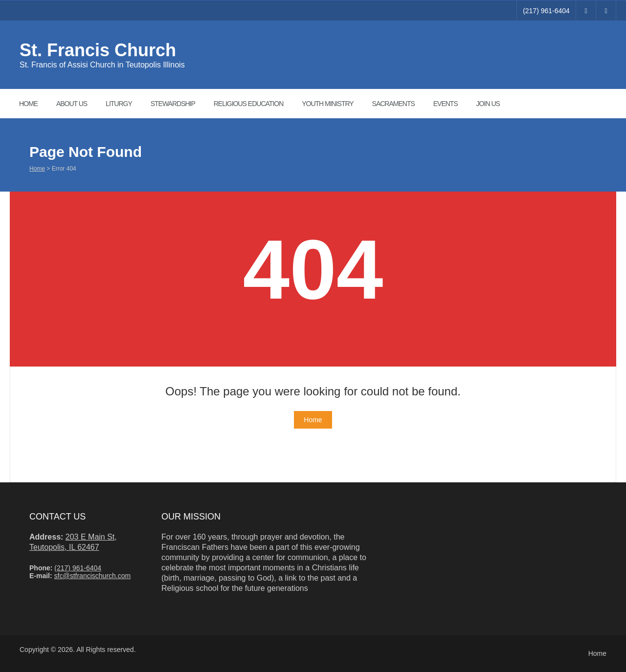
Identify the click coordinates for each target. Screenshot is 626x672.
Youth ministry (328, 104)
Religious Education (249, 104)
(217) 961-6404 (546, 11)
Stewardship (173, 104)
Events (446, 104)
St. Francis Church (98, 50)
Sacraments (393, 104)
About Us (72, 104)
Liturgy (119, 104)
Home (28, 104)
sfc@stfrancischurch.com (93, 576)
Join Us (488, 104)
